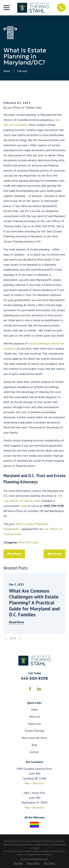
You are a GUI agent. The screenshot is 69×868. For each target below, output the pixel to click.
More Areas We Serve (34, 738)
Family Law (34, 724)
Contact (34, 752)
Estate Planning (34, 731)
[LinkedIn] (39, 689)
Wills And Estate (29, 542)
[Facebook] (30, 689)
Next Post (55, 554)
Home (34, 710)
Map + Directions (34, 783)
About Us (34, 717)
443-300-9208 (34, 678)
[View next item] (20, 638)
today (24, 506)
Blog (34, 745)
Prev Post (14, 554)
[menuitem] (18, 863)
